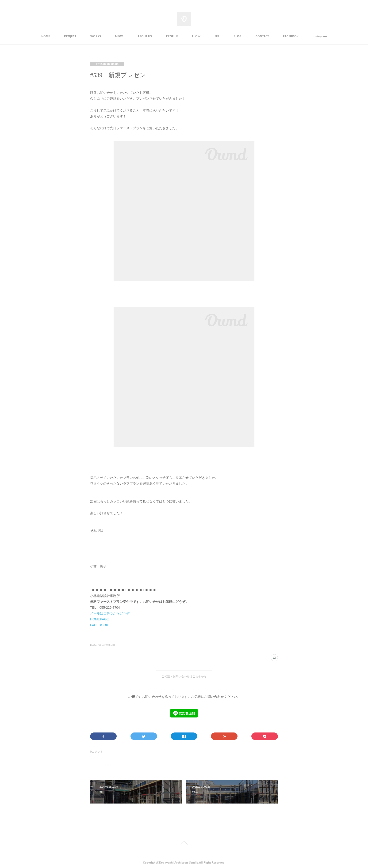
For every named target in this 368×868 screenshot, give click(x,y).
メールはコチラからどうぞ (110, 613)
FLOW (196, 36)
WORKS (96, 36)
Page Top (184, 842)
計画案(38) (109, 645)
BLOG (238, 36)
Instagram (320, 36)
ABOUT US (145, 36)
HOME (46, 36)
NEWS (119, 36)
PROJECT (70, 36)
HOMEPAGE (100, 619)
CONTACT (262, 36)
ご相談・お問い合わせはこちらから (184, 675)
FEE (217, 36)
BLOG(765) (96, 645)
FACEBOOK (291, 36)
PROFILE (172, 36)
